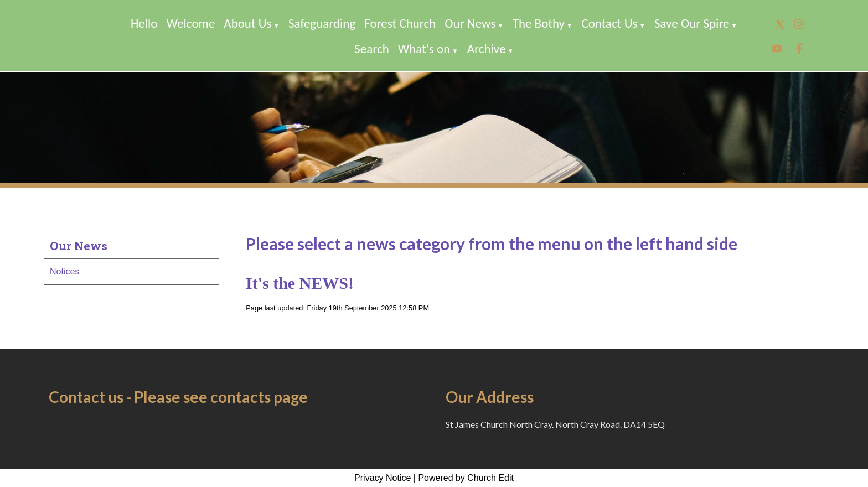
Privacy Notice (383, 478)
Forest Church (400, 23)
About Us (247, 23)
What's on (424, 49)
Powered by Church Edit (466, 478)
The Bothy (539, 23)
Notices (64, 271)
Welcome (191, 23)
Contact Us (609, 23)
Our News (470, 23)
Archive (487, 49)
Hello (144, 23)
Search (372, 49)
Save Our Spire (692, 23)
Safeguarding (322, 23)
